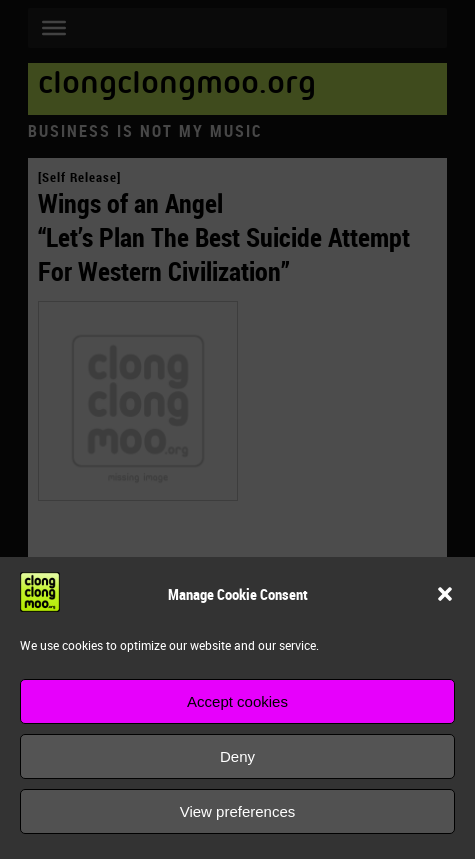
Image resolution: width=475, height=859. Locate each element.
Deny (237, 756)
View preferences (238, 811)
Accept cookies (237, 701)
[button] (445, 594)
